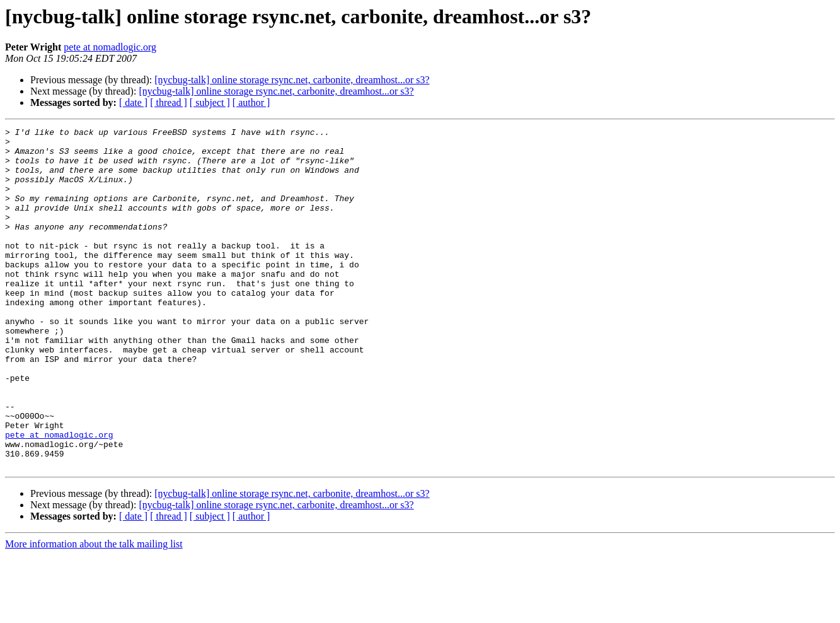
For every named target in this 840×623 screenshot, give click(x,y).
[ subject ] (210, 102)
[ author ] (251, 102)
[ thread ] (169, 102)
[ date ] (133, 102)
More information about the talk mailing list (94, 612)
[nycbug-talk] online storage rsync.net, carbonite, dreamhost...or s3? (292, 80)
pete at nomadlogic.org (110, 47)
